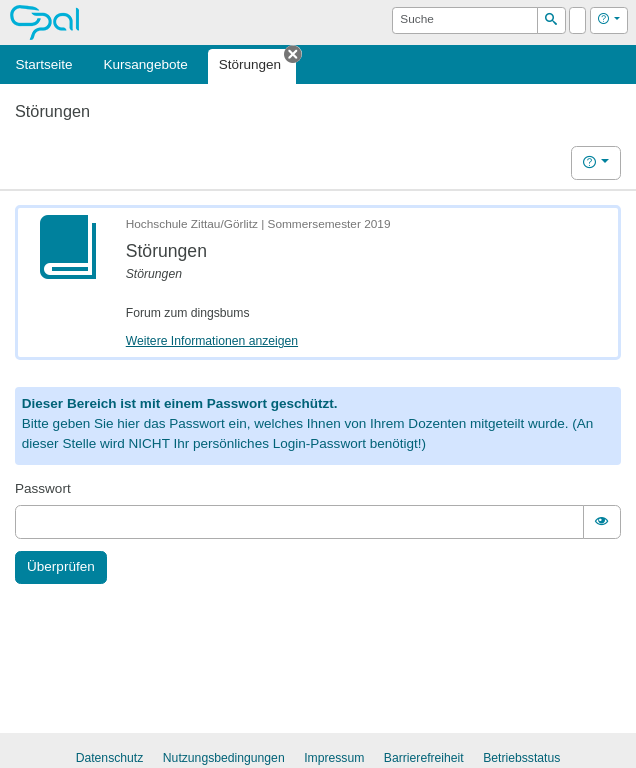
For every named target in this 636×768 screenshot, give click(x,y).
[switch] (602, 521)
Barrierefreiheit (424, 758)
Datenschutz (110, 758)
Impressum (334, 758)
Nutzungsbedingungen (224, 758)
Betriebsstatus (521, 758)
